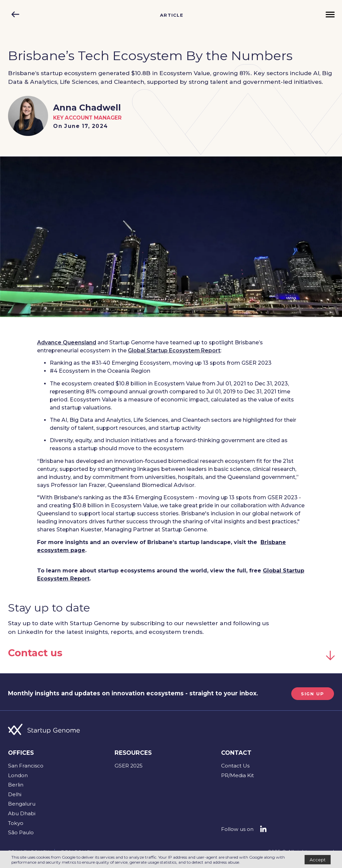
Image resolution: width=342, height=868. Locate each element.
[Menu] (330, 15)
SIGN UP (311, 693)
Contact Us (235, 765)
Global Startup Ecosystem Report (174, 351)
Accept (318, 860)
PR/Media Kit (237, 775)
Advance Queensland (67, 342)
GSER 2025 (129, 765)
